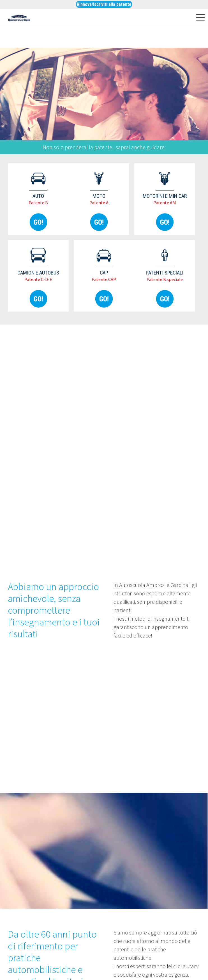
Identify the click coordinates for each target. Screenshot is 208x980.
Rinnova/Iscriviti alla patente (104, 4)
